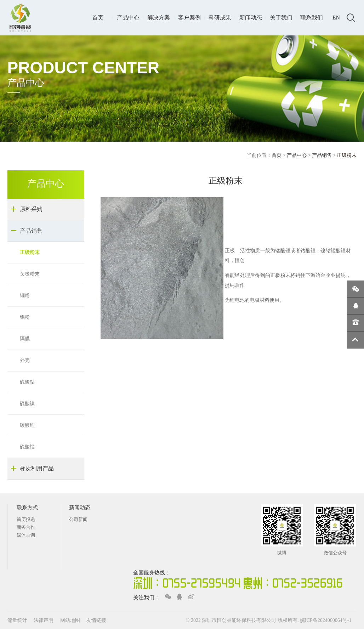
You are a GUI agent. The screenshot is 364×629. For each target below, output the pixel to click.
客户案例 (189, 18)
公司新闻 (78, 519)
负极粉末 (30, 274)
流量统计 (17, 620)
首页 (98, 18)
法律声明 (44, 620)
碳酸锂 (27, 425)
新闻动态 (251, 18)
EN (336, 18)
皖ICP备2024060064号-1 (326, 620)
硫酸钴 (27, 382)
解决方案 (159, 18)
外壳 (25, 360)
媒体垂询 (26, 535)
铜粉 (25, 296)
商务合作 (26, 527)
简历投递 (26, 519)
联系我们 (312, 18)
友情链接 (96, 620)
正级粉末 (30, 252)
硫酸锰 (27, 447)
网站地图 (71, 620)
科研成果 (220, 18)
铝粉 (25, 317)
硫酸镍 (27, 404)
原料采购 (31, 209)
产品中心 (128, 18)
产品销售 (322, 155)
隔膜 (25, 339)
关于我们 (281, 18)
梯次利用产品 (37, 468)
